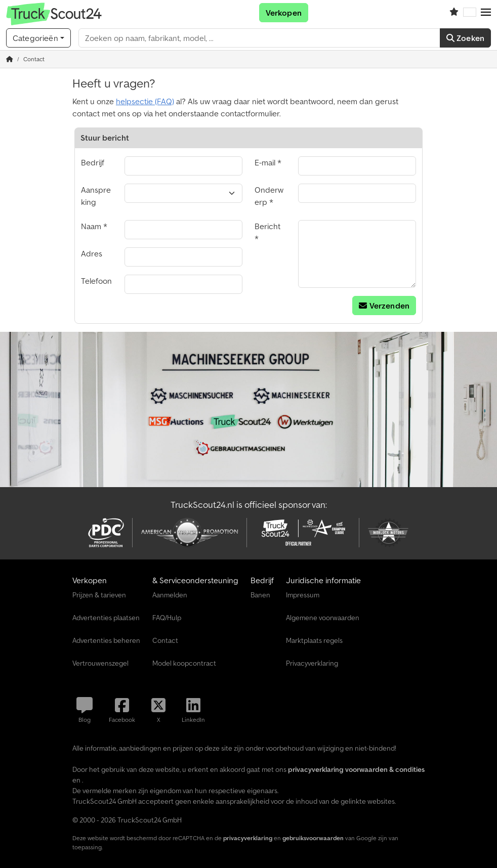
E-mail (265, 162)
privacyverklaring (248, 838)
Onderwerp (269, 196)
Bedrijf (93, 162)
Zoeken (465, 38)
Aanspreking (96, 196)
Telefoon (96, 281)
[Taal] (470, 13)
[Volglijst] (454, 13)
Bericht (267, 226)
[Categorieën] (38, 38)
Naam (91, 226)
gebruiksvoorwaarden (313, 838)
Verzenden (384, 306)
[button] (486, 13)
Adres (92, 253)
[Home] (10, 59)
